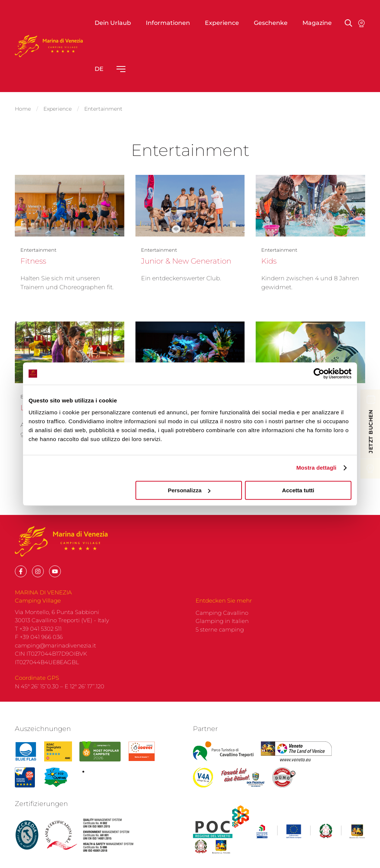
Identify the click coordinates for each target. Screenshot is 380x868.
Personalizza (189, 490)
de (99, 69)
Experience (222, 23)
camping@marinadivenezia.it (55, 653)
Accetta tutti (298, 490)
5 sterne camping (220, 637)
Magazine (317, 23)
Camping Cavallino (222, 620)
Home (23, 108)
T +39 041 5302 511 (38, 636)
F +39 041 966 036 (39, 644)
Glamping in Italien (222, 628)
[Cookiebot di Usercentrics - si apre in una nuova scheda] (319, 373)
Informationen (168, 23)
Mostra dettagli (316, 468)
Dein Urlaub (113, 23)
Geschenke (271, 23)
